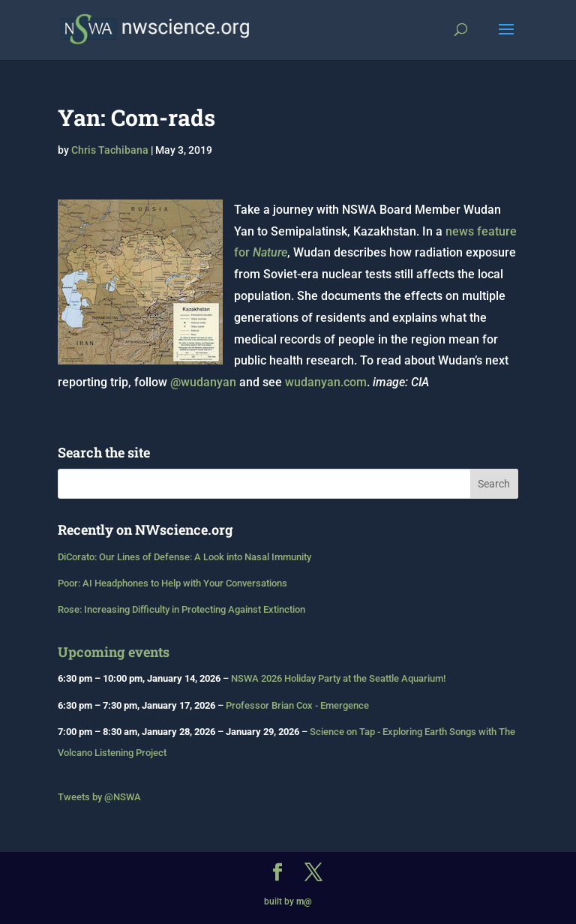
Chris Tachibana (110, 150)
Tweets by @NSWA (99, 797)
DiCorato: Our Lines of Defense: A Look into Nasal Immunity (184, 557)
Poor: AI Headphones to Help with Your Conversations (172, 583)
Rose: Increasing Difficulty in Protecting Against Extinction (181, 609)
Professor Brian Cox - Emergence (297, 705)
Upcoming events (114, 652)
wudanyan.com (326, 382)
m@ (304, 901)
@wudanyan (203, 382)
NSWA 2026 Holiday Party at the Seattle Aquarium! (338, 678)
